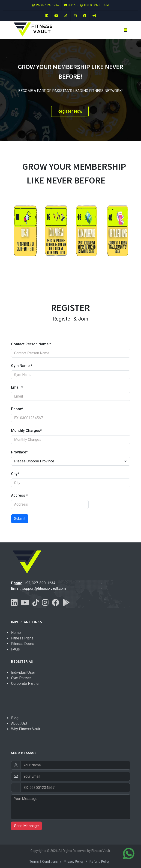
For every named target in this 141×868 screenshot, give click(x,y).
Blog (15, 718)
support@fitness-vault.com (87, 5)
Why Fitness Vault (26, 729)
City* (15, 474)
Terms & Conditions (43, 862)
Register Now (70, 111)
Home (16, 633)
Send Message (26, 826)
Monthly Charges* (26, 431)
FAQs (15, 649)
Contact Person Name (31, 344)
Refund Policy (100, 862)
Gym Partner (21, 678)
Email (17, 387)
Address (19, 495)
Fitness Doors (23, 644)
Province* (19, 452)
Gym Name (22, 366)
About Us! (19, 723)
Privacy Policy (74, 862)
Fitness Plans (22, 638)
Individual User (23, 672)
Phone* (17, 409)
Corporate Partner (25, 683)
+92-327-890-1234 (45, 5)
